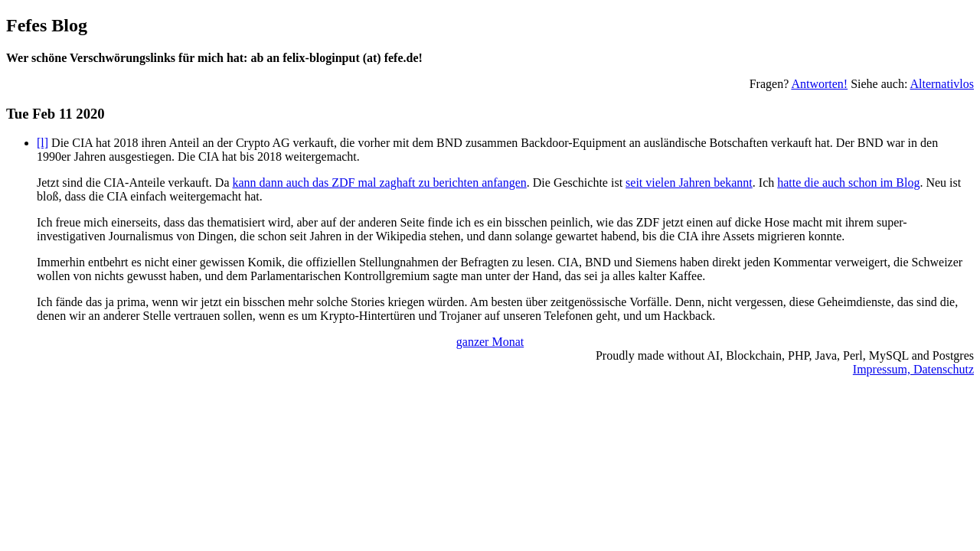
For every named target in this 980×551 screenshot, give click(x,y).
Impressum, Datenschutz (913, 369)
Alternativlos (942, 84)
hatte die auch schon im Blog (848, 183)
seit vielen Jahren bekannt (689, 183)
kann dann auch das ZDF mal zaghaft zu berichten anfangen (379, 183)
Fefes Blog (47, 25)
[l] (42, 143)
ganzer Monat (490, 342)
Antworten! (819, 84)
